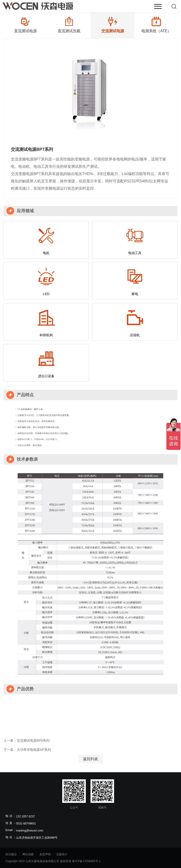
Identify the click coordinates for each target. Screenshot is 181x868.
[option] (25, 25)
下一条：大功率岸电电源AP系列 (27, 750)
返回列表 (90, 759)
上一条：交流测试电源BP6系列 (26, 740)
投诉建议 (11, 854)
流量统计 (62, 854)
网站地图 (28, 854)
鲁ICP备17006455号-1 (86, 861)
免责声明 (45, 854)
